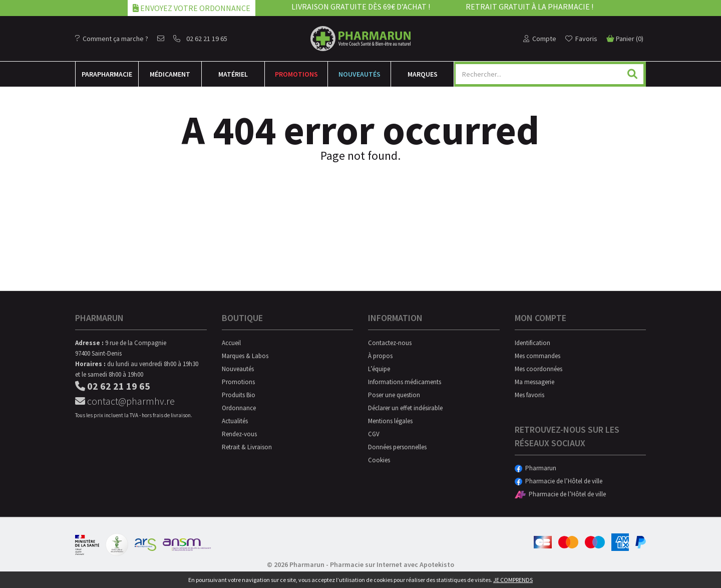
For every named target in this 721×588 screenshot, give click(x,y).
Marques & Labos (245, 356)
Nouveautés (359, 74)
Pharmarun (535, 468)
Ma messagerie (534, 382)
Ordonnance (239, 408)
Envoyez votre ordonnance (192, 8)
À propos (380, 356)
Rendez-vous (239, 434)
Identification (532, 343)
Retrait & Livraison (247, 447)
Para (107, 74)
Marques (423, 74)
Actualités (235, 421)
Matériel (233, 74)
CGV (374, 434)
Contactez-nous (390, 343)
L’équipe (379, 369)
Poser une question (394, 395)
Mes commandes (537, 356)
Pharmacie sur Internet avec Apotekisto (392, 564)
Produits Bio (239, 395)
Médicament (170, 74)
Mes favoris (529, 395)
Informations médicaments (405, 382)
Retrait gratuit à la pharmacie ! (529, 7)
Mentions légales (390, 421)
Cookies (379, 460)
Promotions (296, 74)
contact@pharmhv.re (125, 401)
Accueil (231, 343)
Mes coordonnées (538, 369)
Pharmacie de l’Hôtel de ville (559, 481)
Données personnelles (397, 447)
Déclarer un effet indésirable (405, 408)
